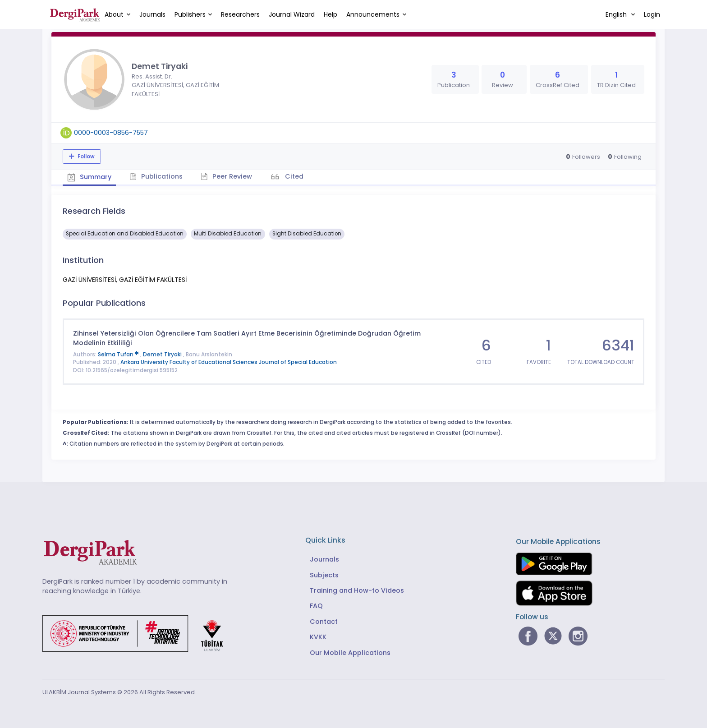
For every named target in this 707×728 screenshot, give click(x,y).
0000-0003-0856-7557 (111, 133)
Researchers (240, 14)
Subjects (324, 575)
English (617, 14)
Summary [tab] (90, 177)
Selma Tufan (119, 355)
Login (652, 14)
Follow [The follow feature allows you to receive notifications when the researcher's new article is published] (85, 157)
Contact (324, 622)
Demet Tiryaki (163, 355)
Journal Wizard (292, 14)
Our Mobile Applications (350, 653)
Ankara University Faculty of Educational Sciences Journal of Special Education (229, 362)
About (114, 14)
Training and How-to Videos (357, 590)
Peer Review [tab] (227, 176)
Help (331, 14)
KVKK (318, 637)
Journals (152, 14)
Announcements (373, 14)
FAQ (316, 606)
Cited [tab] (294, 176)
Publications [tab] (157, 176)
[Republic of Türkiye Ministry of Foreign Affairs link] (138, 633)
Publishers (190, 14)
